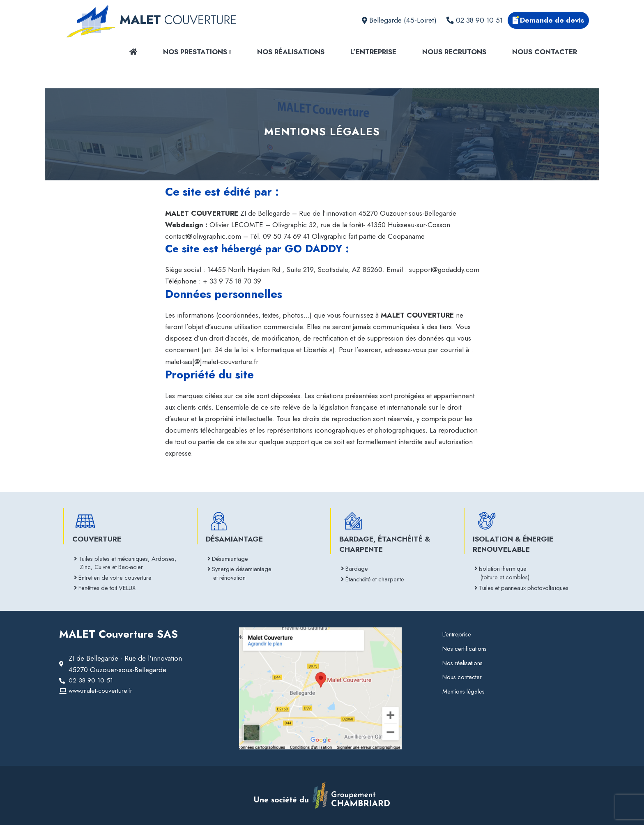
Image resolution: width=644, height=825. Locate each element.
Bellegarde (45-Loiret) (399, 20)
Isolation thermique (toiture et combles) (506, 570)
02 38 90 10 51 (475, 20)
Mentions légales (466, 694)
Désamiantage (232, 555)
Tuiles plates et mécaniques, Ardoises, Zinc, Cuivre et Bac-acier (128, 560)
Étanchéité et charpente (378, 577)
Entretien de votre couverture (119, 576)
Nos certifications (467, 649)
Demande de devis (548, 20)
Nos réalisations (291, 52)
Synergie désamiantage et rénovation (245, 572)
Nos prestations (197, 52)
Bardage (358, 566)
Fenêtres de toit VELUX (110, 588)
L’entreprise (373, 52)
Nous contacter (545, 52)
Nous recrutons (454, 52)
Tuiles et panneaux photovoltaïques (528, 586)
